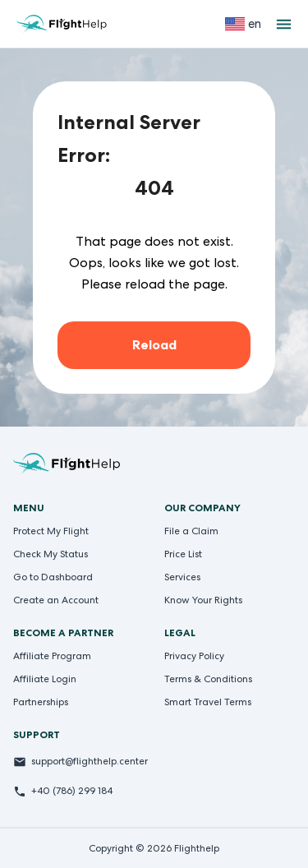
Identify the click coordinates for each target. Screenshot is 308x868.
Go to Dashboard (53, 577)
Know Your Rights (203, 600)
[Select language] (243, 24)
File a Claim (191, 531)
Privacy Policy (194, 656)
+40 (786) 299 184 (72, 791)
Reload (154, 345)
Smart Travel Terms (208, 702)
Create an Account (56, 600)
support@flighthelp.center (90, 761)
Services (182, 577)
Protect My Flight (51, 531)
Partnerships (41, 702)
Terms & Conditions (208, 679)
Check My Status (51, 554)
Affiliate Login (45, 679)
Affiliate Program (52, 656)
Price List (183, 554)
